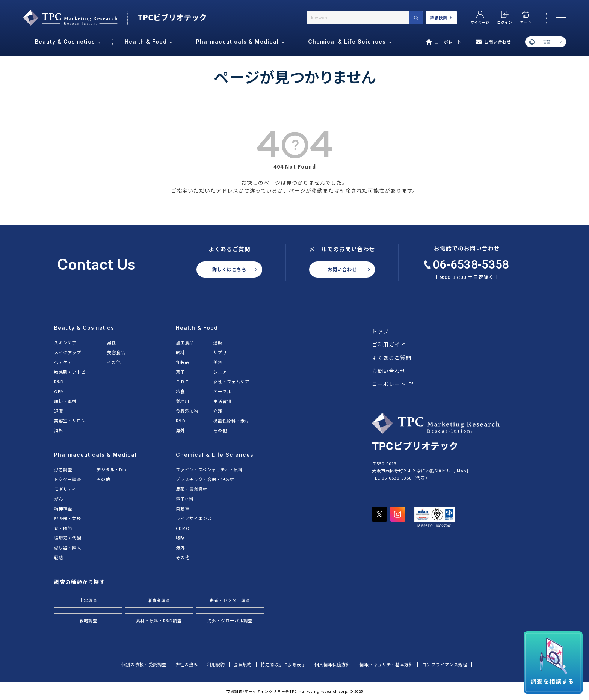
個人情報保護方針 (332, 665)
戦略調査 (88, 620)
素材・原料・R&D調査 (159, 620)
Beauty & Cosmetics (84, 328)
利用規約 (216, 665)
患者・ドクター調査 (230, 600)
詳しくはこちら (229, 269)
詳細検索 (442, 17)
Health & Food (197, 328)
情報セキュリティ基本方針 (386, 665)
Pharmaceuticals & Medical (95, 455)
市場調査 (88, 600)
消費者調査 (159, 600)
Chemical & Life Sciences (215, 455)
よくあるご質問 (392, 358)
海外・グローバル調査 (230, 620)
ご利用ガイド (389, 344)
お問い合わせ (493, 42)
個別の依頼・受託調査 (144, 665)
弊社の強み (187, 665)
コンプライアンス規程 (445, 665)
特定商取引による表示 (283, 665)
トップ (380, 331)
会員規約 (243, 665)
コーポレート (444, 42)
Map (462, 471)
